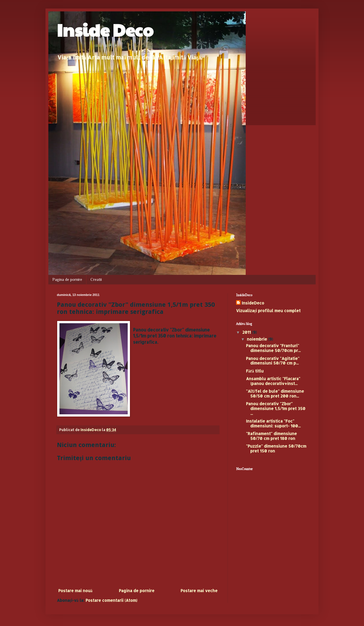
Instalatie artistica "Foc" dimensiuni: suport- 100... (273, 423)
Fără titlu (255, 371)
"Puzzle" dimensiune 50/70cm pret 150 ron (276, 448)
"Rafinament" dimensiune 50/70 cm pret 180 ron (271, 436)
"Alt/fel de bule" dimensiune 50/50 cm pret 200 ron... (275, 394)
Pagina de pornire (67, 279)
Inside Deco (105, 30)
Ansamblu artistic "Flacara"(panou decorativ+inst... (273, 381)
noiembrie (258, 339)
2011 (247, 332)
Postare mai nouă (75, 591)
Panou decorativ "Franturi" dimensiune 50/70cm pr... (273, 348)
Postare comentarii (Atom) (111, 600)
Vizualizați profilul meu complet (268, 311)
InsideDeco (253, 303)
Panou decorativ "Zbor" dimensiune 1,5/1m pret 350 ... (276, 408)
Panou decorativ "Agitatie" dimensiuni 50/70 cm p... (273, 361)
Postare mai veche (199, 591)
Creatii (96, 279)
